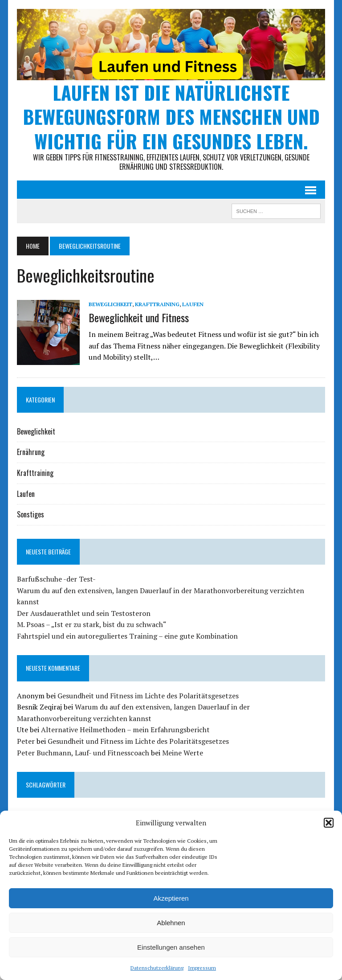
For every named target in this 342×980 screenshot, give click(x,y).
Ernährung (31, 452)
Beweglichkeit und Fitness (139, 317)
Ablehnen (171, 923)
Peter (26, 741)
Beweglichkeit (110, 304)
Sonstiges (31, 514)
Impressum (202, 968)
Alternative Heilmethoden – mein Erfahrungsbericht (125, 730)
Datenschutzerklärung (157, 968)
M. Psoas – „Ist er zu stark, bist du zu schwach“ (92, 624)
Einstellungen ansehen (171, 947)
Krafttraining (157, 304)
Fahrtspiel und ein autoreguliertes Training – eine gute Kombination (127, 636)
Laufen (193, 304)
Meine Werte (183, 753)
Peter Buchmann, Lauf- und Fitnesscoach (83, 753)
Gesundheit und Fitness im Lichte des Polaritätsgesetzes (148, 696)
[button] (329, 823)
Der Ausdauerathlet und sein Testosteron (84, 613)
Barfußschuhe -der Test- (56, 579)
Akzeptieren (171, 898)
